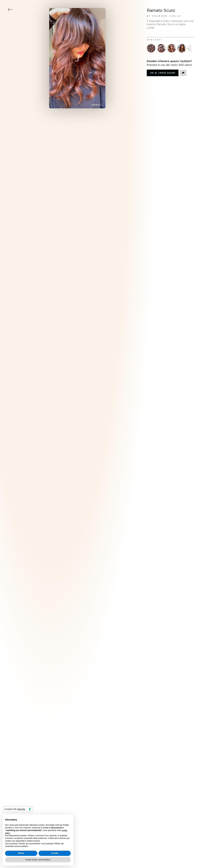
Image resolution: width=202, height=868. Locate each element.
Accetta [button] (55, 853)
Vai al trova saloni (163, 73)
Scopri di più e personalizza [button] (38, 860)
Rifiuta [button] (21, 853)
